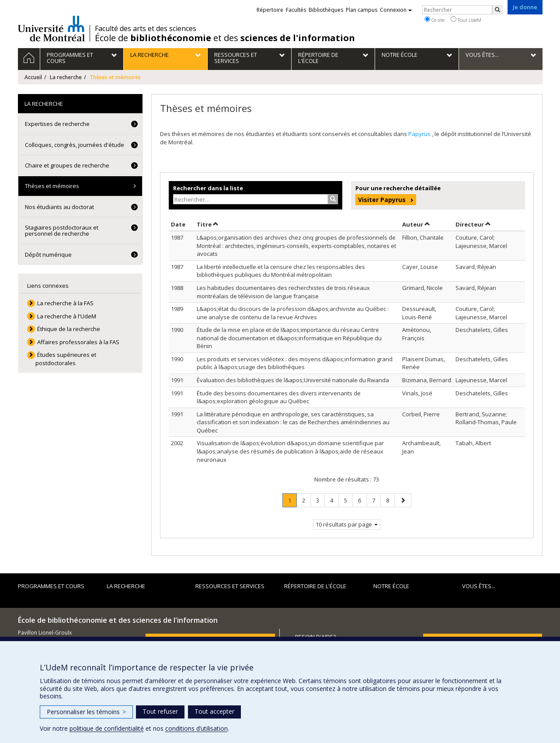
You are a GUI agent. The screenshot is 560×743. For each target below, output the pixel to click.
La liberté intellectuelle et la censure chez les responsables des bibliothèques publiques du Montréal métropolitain (281, 271)
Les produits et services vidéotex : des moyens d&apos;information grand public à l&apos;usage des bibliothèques (295, 363)
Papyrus (420, 134)
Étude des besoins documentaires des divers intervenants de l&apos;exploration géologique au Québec (279, 397)
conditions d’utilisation (197, 728)
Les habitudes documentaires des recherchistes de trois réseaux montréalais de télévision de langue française (283, 292)
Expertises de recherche (57, 124)
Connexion (396, 10)
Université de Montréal (51, 28)
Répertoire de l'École (315, 586)
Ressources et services (230, 586)
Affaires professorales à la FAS (78, 342)
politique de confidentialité (107, 728)
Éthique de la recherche (69, 329)
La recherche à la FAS (65, 303)
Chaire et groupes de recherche (67, 165)
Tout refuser (160, 711)
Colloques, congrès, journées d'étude (75, 145)
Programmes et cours (51, 586)
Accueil (33, 77)
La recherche (66, 77)
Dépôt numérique (48, 255)
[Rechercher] (497, 10)
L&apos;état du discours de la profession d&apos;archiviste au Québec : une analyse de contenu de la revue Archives (293, 313)
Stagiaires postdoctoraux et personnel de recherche (62, 230)
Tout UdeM (466, 20)
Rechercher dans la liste (208, 188)
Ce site (435, 20)
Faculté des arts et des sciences (146, 28)
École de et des (225, 38)
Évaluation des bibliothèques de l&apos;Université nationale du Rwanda (293, 380)
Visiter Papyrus (382, 200)
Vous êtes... (479, 586)
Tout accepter (214, 711)
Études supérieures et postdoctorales (66, 359)
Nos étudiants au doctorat (59, 207)
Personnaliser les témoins (86, 712)
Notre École (391, 586)
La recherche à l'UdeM (67, 316)
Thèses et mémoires (52, 186)
